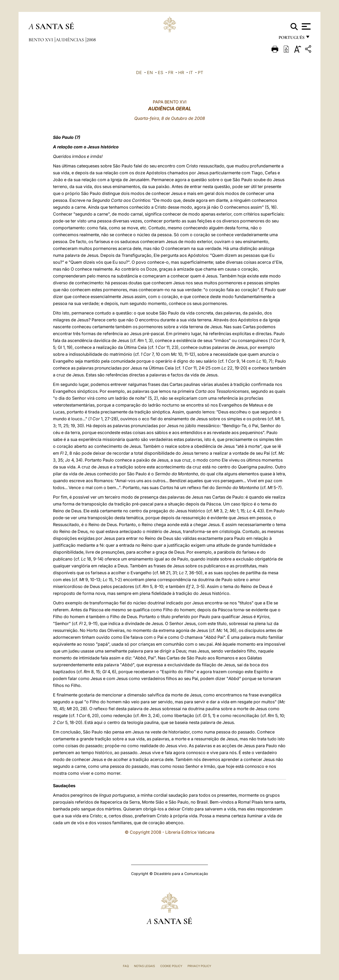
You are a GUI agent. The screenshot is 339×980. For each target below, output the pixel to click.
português (291, 39)
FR (171, 72)
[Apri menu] (305, 26)
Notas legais (144, 966)
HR (181, 72)
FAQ (126, 966)
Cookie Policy (171, 966)
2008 (91, 40)
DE (139, 72)
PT (200, 72)
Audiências (70, 40)
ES (160, 72)
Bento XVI (41, 40)
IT (191, 72)
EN (150, 72)
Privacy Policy (199, 966)
